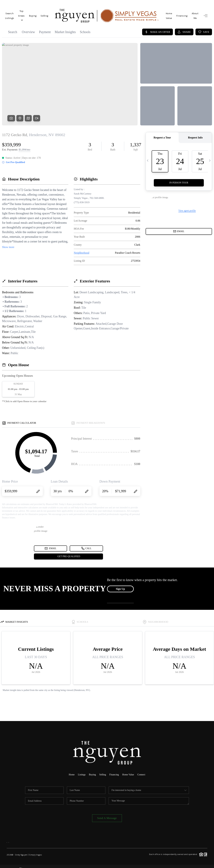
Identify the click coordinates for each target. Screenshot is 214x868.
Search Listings (14, 13)
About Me (193, 13)
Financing (178, 13)
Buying (49, 13)
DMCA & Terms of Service (187, 863)
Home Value (162, 13)
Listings (81, 769)
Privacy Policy (165, 863)
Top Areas (34, 13)
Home (70, 769)
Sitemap (204, 863)
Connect (143, 769)
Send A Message (107, 813)
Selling (61, 13)
